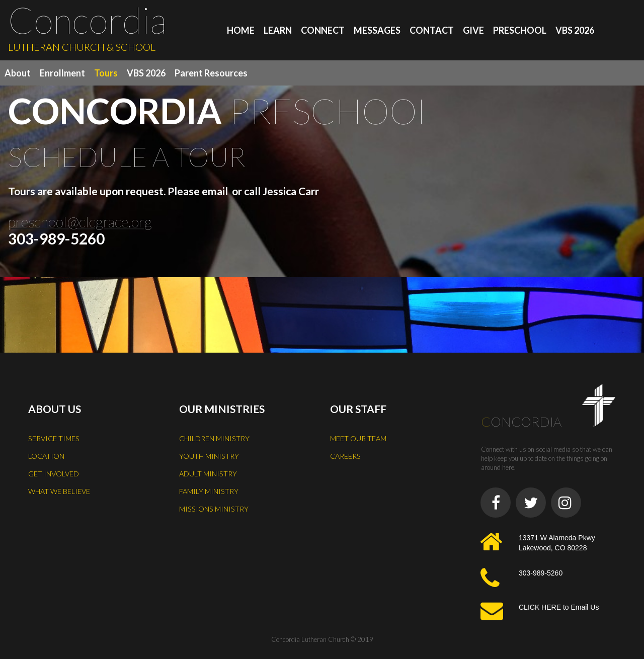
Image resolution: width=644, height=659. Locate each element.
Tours (106, 73)
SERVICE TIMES (55, 438)
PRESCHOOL (520, 30)
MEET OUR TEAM (359, 438)
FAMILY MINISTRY (210, 489)
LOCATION (47, 455)
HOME (241, 30)
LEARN (278, 30)
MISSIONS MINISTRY (215, 506)
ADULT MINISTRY (209, 472)
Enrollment (62, 73)
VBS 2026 (575, 30)
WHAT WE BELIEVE (60, 489)
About (18, 73)
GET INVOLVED (54, 472)
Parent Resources (211, 73)
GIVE (473, 30)
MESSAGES (377, 30)
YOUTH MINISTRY (210, 455)
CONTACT (432, 30)
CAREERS (346, 455)
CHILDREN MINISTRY (215, 438)
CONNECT (323, 30)
